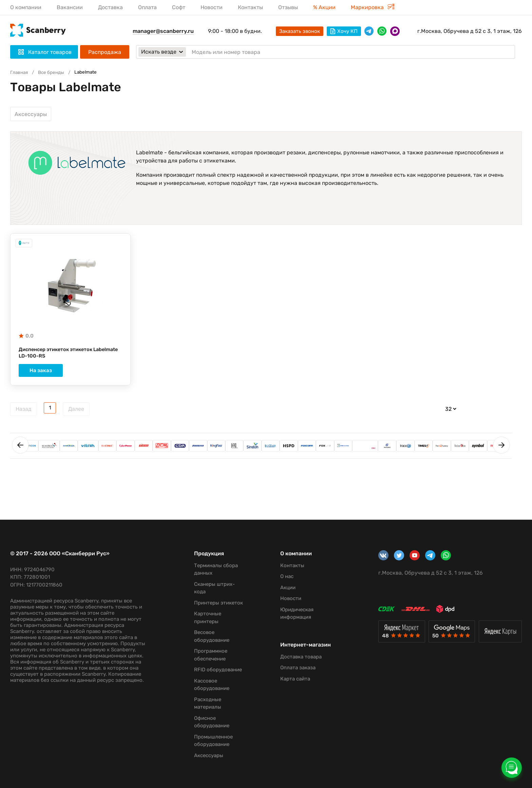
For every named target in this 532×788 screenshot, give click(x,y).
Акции (282, 588)
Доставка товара (296, 663)
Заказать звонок (300, 31)
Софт (179, 7)
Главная (20, 72)
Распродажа (105, 52)
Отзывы (288, 7)
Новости (212, 7)
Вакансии (70, 7)
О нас (281, 576)
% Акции (324, 7)
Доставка (110, 7)
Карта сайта (290, 685)
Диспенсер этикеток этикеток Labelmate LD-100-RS (59, 356)
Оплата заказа (292, 674)
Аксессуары (31, 114)
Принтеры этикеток (215, 603)
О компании (26, 7)
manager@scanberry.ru (163, 31)
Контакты (250, 7)
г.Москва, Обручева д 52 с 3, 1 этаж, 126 (470, 31)
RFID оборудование (215, 670)
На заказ (70, 374)
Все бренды (54, 72)
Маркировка (373, 7)
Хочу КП (344, 31)
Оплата (147, 7)
